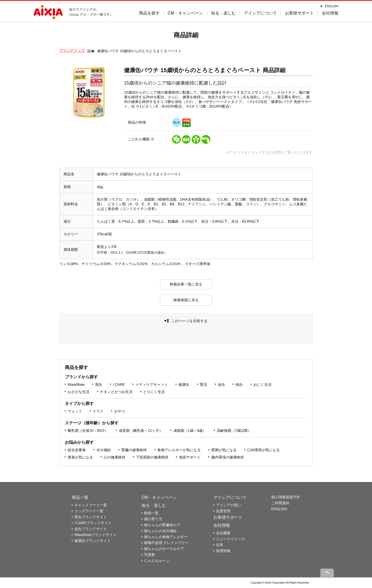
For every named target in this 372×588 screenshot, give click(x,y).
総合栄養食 (77, 450)
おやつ (120, 411)
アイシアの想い (229, 505)
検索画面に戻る (186, 300)
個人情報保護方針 (286, 497)
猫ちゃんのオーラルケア (164, 549)
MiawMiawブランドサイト (95, 535)
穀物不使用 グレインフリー (166, 543)
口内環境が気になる (263, 450)
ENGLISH (332, 6)
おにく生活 (262, 385)
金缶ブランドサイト (91, 529)
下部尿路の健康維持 (152, 457)
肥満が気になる (224, 450)
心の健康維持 (114, 457)
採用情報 (223, 551)
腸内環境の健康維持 (228, 457)
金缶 (221, 385)
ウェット (75, 411)
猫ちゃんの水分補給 (160, 531)
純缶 (239, 385)
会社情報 (330, 13)
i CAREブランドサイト (93, 523)
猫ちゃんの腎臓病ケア (162, 525)
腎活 (204, 385)
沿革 (220, 545)
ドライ (98, 411)
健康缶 (184, 385)
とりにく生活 (154, 392)
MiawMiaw (76, 385)
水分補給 (104, 450)
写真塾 (150, 555)
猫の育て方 (153, 519)
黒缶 (99, 385)
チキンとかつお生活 (116, 392)
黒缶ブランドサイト (91, 517)
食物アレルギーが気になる (179, 450)
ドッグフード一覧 (89, 511)
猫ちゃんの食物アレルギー (166, 537)
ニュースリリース (230, 539)
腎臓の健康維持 (134, 450)
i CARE (119, 385)
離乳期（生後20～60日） (88, 431)
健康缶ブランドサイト (92, 541)
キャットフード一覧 (91, 505)
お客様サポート (299, 13)
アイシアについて (260, 13)
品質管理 (223, 511)
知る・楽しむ (223, 13)
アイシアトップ (72, 50)
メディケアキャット (152, 385)
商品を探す (149, 13)
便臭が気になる (80, 457)
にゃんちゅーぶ (157, 561)
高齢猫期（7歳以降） (234, 431)
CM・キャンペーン (185, 13)
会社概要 (223, 533)
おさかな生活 (79, 392)
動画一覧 (151, 513)
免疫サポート (190, 457)
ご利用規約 (280, 503)
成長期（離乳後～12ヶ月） (141, 431)
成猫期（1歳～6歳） (190, 431)
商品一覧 (80, 497)
